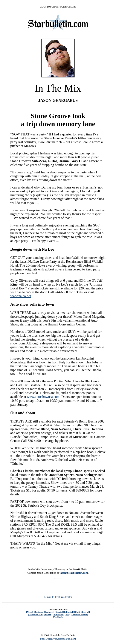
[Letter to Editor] (79, 614)
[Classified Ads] (36, 614)
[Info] (67, 614)
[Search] (48, 614)
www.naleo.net (21, 296)
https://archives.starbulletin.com (58, 639)
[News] (30, 612)
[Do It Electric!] (82, 612)
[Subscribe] (58, 614)
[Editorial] (68, 612)
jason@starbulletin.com (74, 573)
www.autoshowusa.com (43, 397)
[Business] (38, 612)
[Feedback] (58, 617)
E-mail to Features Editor (58, 597)
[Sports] (59, 612)
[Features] (49, 612)
